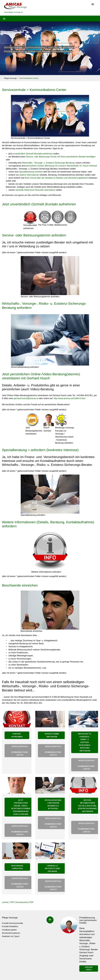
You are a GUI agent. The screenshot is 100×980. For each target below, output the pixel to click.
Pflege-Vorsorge (10, 78)
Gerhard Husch (89, 968)
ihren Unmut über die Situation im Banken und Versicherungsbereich (56, 178)
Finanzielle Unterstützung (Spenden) (52, 868)
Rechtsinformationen (11, 933)
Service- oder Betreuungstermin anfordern (34, 235)
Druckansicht (22, 902)
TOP (12, 902)
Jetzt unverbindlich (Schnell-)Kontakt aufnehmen (39, 204)
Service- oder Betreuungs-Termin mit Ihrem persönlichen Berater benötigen (61, 157)
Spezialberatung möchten (31, 172)
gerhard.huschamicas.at (26, 398)
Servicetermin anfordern (52, 735)
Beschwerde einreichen (20, 585)
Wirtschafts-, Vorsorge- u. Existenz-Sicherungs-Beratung (48, 163)
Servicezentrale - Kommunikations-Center (20, 751)
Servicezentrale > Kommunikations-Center (34, 90)
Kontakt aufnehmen (17, 735)
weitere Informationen (29, 175)
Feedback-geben (9, 930)
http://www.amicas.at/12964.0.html (70, 398)
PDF (32, 902)
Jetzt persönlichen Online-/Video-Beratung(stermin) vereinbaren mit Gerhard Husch (41, 376)
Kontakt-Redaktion (10, 926)
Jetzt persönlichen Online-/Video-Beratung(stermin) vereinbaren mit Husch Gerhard (21, 807)
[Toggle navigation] (93, 4)
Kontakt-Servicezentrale (12, 923)
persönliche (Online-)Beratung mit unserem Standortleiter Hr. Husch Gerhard (62, 166)
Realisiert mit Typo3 (11, 936)
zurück (5, 902)
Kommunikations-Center (29, 78)
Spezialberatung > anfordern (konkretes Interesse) (40, 450)
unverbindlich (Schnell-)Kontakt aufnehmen (33, 154)
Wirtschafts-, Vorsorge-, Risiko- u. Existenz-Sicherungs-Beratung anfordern (85, 742)
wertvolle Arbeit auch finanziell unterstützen (35, 190)
